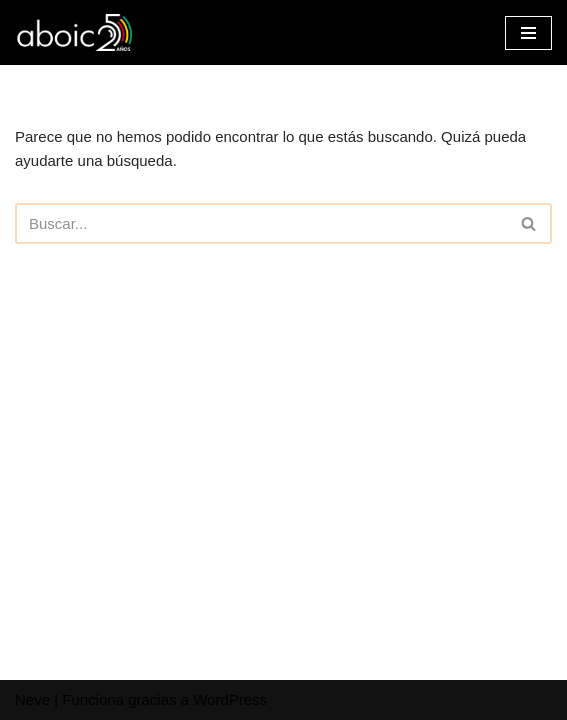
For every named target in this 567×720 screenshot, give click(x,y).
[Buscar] (261, 223)
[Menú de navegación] (528, 33)
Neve (32, 699)
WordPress (230, 699)
